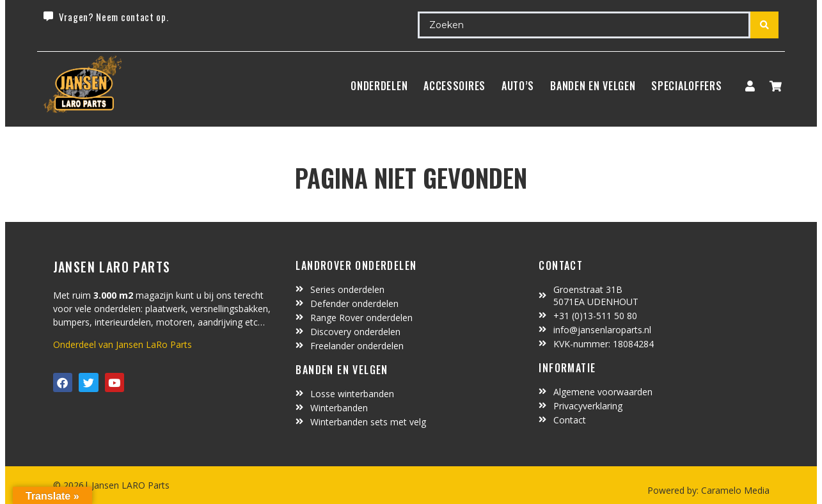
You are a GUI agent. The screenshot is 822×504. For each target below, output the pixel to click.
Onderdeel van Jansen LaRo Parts (123, 344)
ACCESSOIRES (454, 86)
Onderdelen (379, 86)
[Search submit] (764, 25)
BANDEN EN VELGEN (593, 86)
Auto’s (518, 86)
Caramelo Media (734, 490)
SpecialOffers (686, 86)
